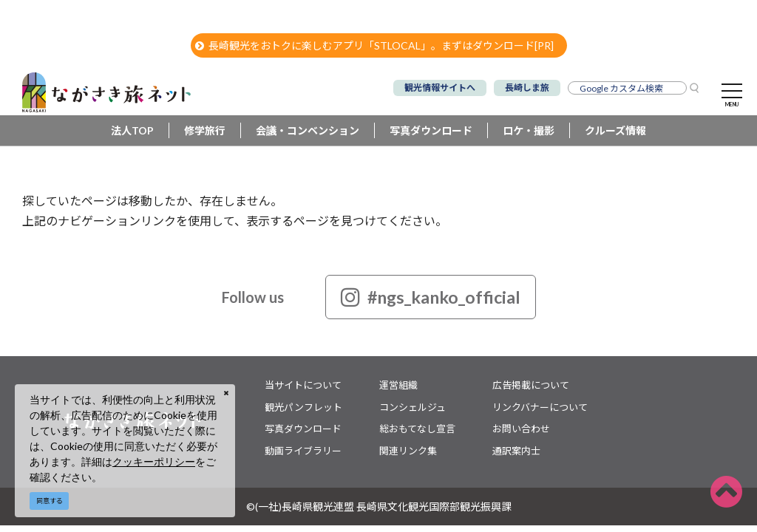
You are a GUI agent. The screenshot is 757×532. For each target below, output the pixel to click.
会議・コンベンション (308, 130)
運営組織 (398, 385)
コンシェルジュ (413, 407)
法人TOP (132, 130)
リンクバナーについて (540, 407)
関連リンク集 (408, 451)
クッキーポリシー (154, 461)
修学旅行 (205, 130)
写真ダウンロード (431, 130)
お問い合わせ (521, 429)
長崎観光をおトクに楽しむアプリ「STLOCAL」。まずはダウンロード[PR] (374, 45)
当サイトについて (303, 385)
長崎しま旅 (527, 88)
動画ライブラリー (303, 451)
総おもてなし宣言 (417, 429)
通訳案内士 (516, 451)
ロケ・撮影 (529, 130)
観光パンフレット (303, 407)
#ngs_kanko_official (431, 297)
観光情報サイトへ (440, 88)
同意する (50, 501)
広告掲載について (531, 385)
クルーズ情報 (615, 130)
